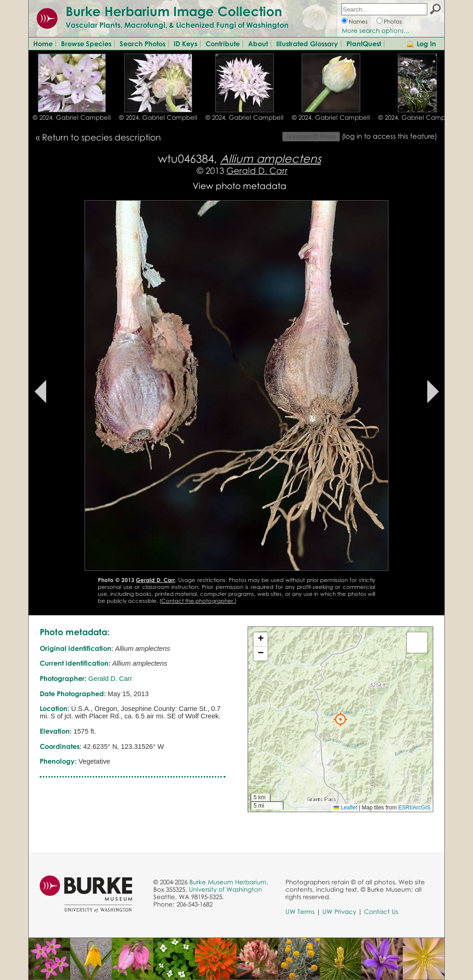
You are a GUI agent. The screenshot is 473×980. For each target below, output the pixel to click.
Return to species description (101, 137)
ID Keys (185, 43)
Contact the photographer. (198, 601)
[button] (340, 719)
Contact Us (381, 912)
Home (43, 43)
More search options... (376, 31)
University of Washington (225, 889)
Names (358, 21)
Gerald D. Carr (257, 170)
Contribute (223, 43)
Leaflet (345, 808)
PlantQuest (364, 43)
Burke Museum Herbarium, (229, 882)
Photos (393, 21)
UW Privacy (339, 912)
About (258, 43)
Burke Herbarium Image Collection (174, 11)
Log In (426, 43)
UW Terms (300, 912)
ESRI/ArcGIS (414, 808)
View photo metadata (240, 186)
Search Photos (143, 43)
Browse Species (86, 43)
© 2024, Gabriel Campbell (72, 117)
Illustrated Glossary (307, 43)
